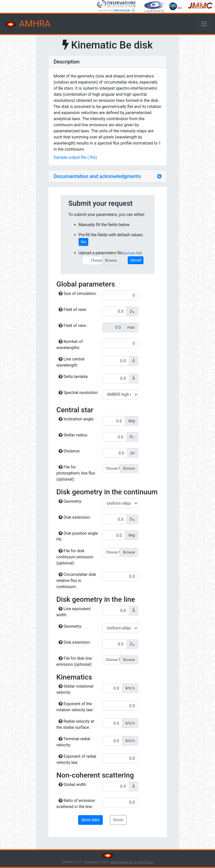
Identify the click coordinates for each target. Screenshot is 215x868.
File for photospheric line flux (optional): (76, 473)
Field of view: (73, 310)
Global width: (73, 785)
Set (83, 242)
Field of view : (73, 326)
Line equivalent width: (74, 612)
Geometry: (70, 501)
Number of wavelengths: (70, 345)
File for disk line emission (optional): (74, 661)
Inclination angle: (76, 419)
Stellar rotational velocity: (75, 689)
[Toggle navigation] (204, 24)
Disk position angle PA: (77, 536)
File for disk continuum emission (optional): (75, 557)
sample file (132, 253)
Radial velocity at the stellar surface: (75, 724)
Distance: (69, 451)
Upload (136, 260)
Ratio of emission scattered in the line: (76, 804)
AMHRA (27, 24)
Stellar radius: (73, 435)
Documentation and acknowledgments (97, 176)
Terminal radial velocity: (73, 742)
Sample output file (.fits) (75, 157)
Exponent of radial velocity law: (76, 759)
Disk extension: (75, 517)
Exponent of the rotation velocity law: (75, 707)
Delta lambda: (74, 377)
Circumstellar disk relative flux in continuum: (76, 581)
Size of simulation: (78, 294)
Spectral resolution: (78, 393)
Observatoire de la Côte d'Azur (132, 862)
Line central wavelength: (70, 362)
